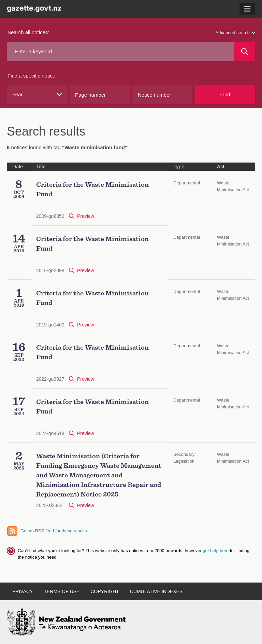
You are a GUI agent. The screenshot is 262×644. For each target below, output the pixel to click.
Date (18, 166)
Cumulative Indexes (156, 591)
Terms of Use (62, 591)
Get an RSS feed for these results (54, 531)
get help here (216, 551)
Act (221, 166)
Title (41, 166)
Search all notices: (28, 32)
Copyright (105, 591)
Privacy (23, 591)
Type (179, 166)
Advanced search (235, 33)
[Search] (245, 52)
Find (225, 94)
